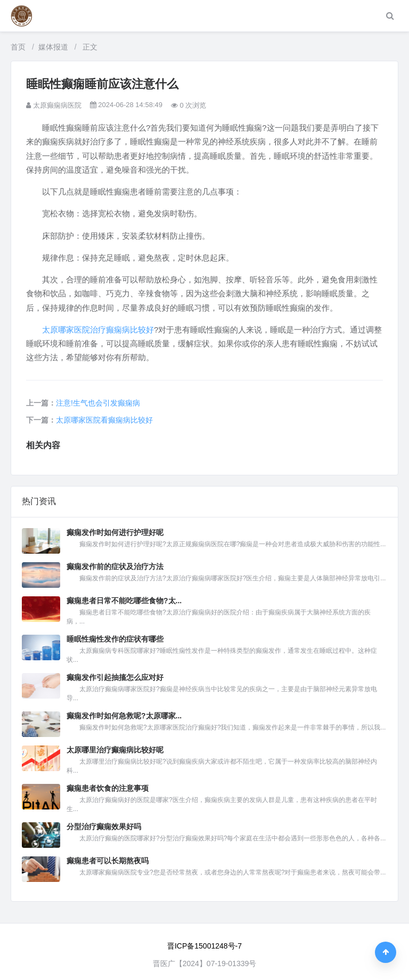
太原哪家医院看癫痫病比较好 (104, 420)
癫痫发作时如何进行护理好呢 (115, 532)
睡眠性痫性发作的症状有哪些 (115, 639)
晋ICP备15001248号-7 (204, 946)
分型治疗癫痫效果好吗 (104, 827)
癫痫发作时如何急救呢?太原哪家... (124, 716)
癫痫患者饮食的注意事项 (108, 788)
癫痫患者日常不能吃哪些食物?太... (124, 601)
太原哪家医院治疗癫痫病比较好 (98, 330)
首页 (18, 47)
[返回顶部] (386, 952)
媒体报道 (53, 47)
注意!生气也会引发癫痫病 (98, 403)
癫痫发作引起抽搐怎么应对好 (115, 677)
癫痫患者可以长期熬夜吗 (108, 861)
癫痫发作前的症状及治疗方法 (115, 566)
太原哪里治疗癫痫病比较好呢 (115, 750)
